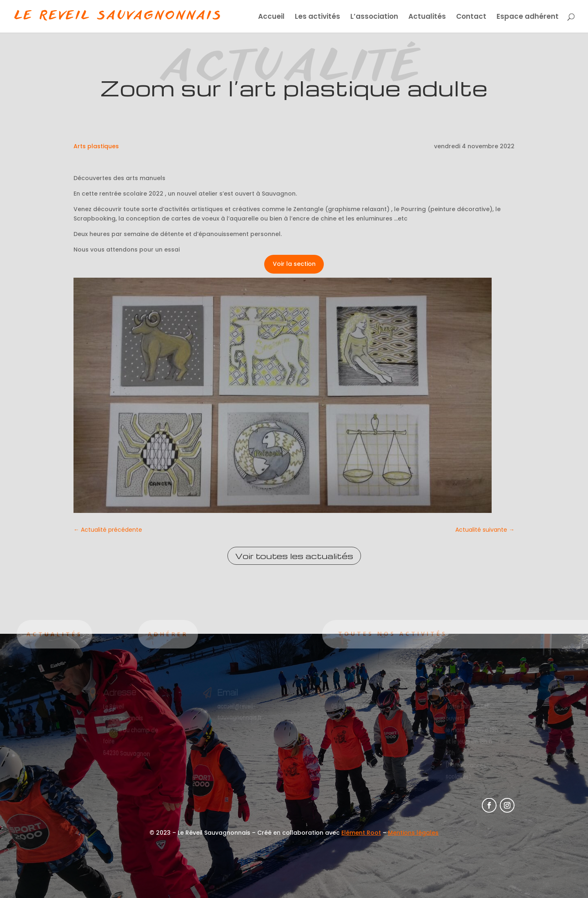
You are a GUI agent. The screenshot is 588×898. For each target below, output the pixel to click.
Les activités (317, 17)
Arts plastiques (96, 146)
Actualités (427, 17)
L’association (374, 17)
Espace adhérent (528, 17)
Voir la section (294, 264)
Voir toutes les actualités (294, 556)
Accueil (271, 17)
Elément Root (361, 833)
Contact (471, 17)
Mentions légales (413, 833)
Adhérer (139, 634)
